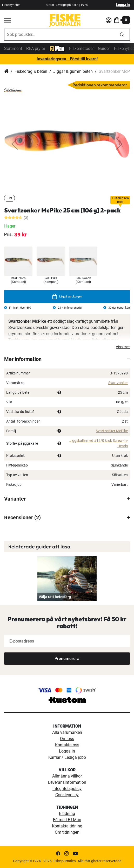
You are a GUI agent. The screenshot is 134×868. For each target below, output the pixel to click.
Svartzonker (118, 383)
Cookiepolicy (67, 795)
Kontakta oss (67, 745)
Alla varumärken (67, 732)
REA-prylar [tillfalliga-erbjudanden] (36, 48)
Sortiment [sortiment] (13, 48)
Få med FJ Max (67, 820)
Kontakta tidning (67, 826)
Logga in (123, 5)
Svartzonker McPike (112, 431)
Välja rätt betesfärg (55, 597)
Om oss (67, 739)
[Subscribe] (67, 659)
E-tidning (67, 814)
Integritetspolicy (67, 789)
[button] (15, 144)
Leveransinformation (67, 782)
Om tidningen (67, 832)
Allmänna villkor (67, 776)
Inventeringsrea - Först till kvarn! (67, 59)
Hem (6, 72)
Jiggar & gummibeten (73, 71)
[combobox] (59, 35)
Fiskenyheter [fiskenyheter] (11, 5)
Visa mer (123, 347)
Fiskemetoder (81, 48)
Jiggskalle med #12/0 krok (91, 441)
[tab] (67, 359)
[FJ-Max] (57, 48)
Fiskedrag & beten (31, 71)
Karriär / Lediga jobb (67, 757)
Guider (104, 48)
